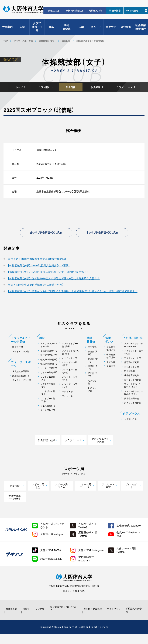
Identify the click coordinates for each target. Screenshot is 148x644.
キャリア (96, 28)
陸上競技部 (18, 357)
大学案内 (7, 28)
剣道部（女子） (93, 370)
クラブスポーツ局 (37, 28)
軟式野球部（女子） (49, 374)
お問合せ (134, 12)
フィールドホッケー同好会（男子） (134, 396)
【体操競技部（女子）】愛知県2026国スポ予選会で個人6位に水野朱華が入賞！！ (54, 288)
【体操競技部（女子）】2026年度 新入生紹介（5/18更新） (39, 275)
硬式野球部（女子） (49, 365)
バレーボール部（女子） (70, 381)
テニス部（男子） (48, 416)
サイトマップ (113, 619)
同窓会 (27, 619)
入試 (22, 28)
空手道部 (92, 357)
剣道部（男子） (93, 363)
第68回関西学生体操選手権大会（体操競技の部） (36, 295)
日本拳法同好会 (132, 409)
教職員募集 (11, 619)
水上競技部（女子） (21, 386)
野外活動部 (129, 381)
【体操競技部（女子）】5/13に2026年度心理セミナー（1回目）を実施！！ (49, 282)
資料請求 (116, 12)
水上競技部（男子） (21, 382)
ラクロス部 (67, 406)
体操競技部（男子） (111, 359)
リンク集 (39, 619)
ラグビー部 (67, 402)
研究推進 (126, 28)
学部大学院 (66, 28)
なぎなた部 (92, 392)
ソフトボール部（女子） (48, 410)
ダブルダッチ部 (132, 377)
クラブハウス (130, 429)
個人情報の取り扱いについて (64, 619)
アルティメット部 (133, 368)
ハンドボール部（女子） (70, 396)
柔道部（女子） (93, 385)
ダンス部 (111, 372)
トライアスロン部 (21, 362)
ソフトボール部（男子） (48, 403)
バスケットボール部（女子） (71, 362)
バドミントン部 (70, 368)
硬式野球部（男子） (49, 361)
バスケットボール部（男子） (71, 355)
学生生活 (111, 28)
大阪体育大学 (23, 11)
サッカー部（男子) (49, 378)
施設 (52, 28)
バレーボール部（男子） (70, 374)
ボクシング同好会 (133, 413)
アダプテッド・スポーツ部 (134, 362)
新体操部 (111, 376)
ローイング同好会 (133, 390)
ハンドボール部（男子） (70, 389)
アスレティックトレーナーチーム (134, 355)
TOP (6, 41)
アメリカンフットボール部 (49, 355)
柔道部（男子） (93, 378)
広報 (81, 28)
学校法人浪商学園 (133, 620)
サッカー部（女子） (49, 383)
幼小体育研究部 (132, 386)
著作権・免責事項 (93, 619)
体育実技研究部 (132, 372)
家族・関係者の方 (75, 12)
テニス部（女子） (48, 420)
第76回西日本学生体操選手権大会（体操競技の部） (37, 269)
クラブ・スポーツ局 (23, 41)
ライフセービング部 (22, 390)
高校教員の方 (95, 12)
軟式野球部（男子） (49, 370)
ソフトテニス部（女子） (48, 396)
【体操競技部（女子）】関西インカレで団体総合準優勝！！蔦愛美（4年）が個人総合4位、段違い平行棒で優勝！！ (73, 301)
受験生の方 (54, 12)
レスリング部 (92, 399)
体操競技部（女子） (47, 41)
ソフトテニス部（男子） (48, 388)
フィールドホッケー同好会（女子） (134, 403)
